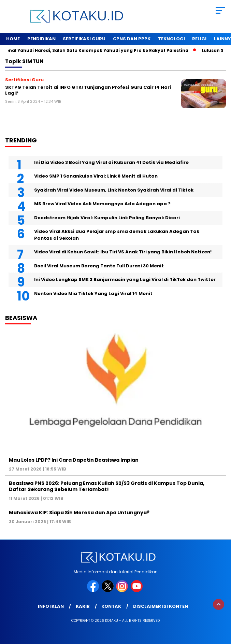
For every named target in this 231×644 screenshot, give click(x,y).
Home (13, 39)
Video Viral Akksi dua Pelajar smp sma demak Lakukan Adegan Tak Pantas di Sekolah (117, 235)
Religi (199, 39)
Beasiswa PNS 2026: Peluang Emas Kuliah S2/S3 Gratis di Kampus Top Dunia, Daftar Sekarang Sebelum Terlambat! (107, 486)
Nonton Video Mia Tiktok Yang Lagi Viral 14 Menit (93, 293)
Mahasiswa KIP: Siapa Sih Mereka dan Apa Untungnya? (79, 513)
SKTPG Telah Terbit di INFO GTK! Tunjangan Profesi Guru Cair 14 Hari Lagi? (88, 90)
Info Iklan (51, 606)
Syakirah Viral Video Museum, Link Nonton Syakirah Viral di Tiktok (114, 190)
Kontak (111, 606)
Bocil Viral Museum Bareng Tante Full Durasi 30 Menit (99, 266)
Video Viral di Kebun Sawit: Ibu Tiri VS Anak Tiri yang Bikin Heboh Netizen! (123, 252)
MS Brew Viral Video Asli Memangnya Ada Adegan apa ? (102, 204)
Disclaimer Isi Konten (161, 606)
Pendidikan (41, 39)
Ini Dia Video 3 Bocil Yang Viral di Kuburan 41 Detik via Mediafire (111, 162)
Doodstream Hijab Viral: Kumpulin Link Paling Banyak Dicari (107, 218)
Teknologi (171, 39)
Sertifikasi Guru (84, 39)
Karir (83, 606)
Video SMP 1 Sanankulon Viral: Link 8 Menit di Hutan (96, 176)
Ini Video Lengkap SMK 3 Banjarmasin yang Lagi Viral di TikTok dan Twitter (125, 279)
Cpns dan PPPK (132, 39)
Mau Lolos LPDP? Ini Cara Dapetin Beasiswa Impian (74, 460)
